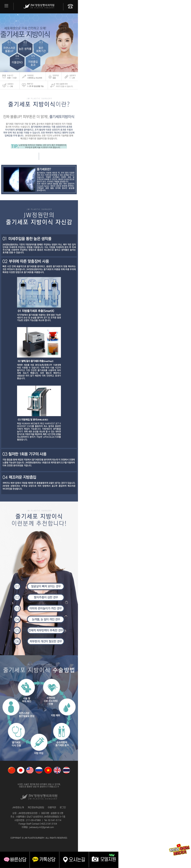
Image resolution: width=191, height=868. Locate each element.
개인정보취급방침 (36, 808)
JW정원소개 (18, 808)
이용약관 (52, 808)
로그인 (63, 808)
